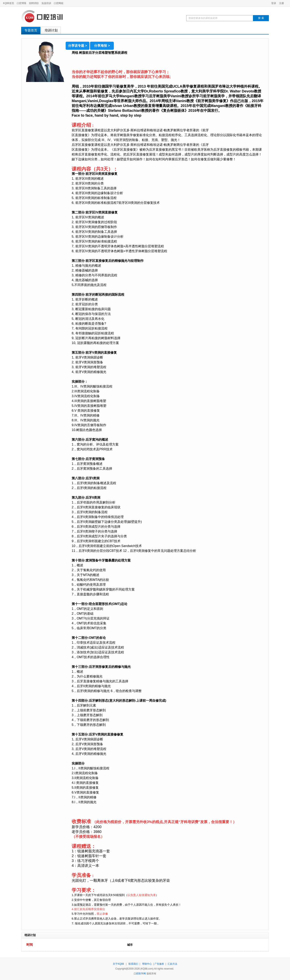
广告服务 (159, 964)
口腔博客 (22, 3)
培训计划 (51, 30)
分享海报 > (102, 46)
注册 (282, 3)
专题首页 (31, 30)
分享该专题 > (78, 46)
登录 (274, 3)
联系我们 (133, 964)
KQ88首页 (9, 3)
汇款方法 (172, 964)
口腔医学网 (140, 974)
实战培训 (46, 3)
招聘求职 (34, 3)
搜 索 (261, 18)
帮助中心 (147, 964)
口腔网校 (59, 3)
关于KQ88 (118, 964)
